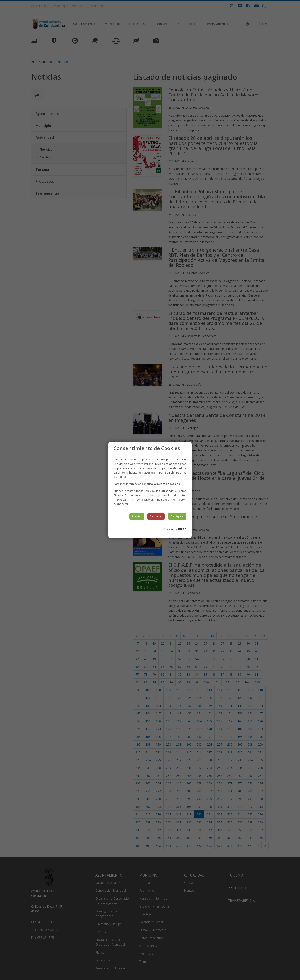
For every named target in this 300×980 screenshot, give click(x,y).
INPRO (182, 529)
